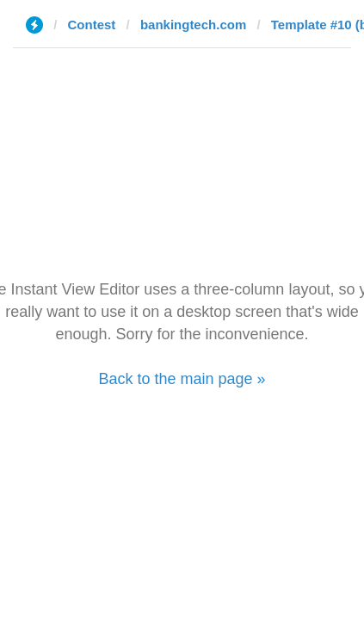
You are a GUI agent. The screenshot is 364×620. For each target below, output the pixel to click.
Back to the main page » (182, 379)
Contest (92, 25)
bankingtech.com (193, 25)
